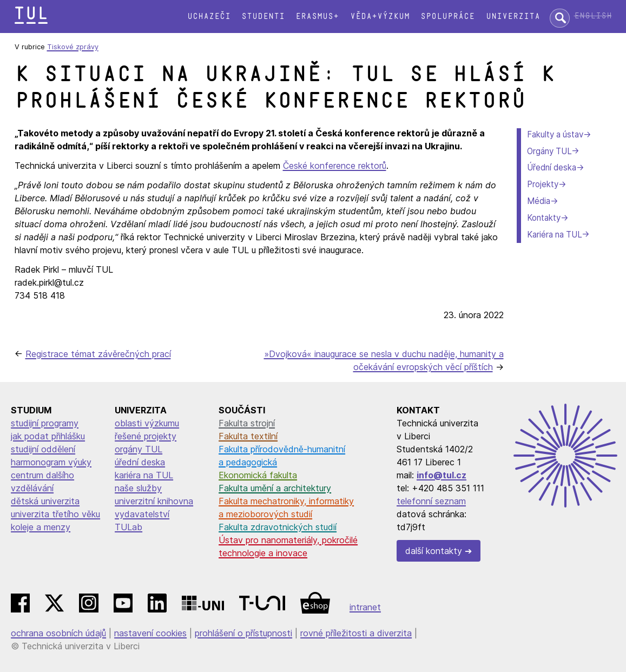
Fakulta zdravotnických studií (278, 527)
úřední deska (140, 462)
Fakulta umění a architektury (275, 488)
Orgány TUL (549, 151)
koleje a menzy (41, 527)
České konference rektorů (335, 166)
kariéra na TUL (144, 475)
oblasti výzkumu (147, 423)
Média (539, 201)
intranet (365, 607)
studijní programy (45, 423)
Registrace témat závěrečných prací (98, 354)
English (593, 16)
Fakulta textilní (248, 436)
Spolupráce (447, 17)
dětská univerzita (45, 501)
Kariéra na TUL (554, 235)
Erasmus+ (317, 17)
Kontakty (544, 218)
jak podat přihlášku (48, 436)
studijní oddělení (43, 449)
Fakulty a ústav (555, 134)
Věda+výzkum (380, 17)
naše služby (138, 488)
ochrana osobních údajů (58, 633)
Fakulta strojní (247, 423)
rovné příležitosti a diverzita (356, 633)
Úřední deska (552, 167)
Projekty (543, 184)
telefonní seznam (431, 501)
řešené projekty (146, 436)
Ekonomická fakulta (258, 475)
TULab (129, 527)
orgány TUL (139, 449)
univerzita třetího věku (55, 514)
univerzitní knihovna (154, 501)
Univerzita (513, 17)
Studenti (263, 17)
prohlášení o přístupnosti (243, 633)
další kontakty (434, 551)
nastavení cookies (150, 633)
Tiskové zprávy (73, 47)
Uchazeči (209, 17)
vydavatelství (142, 514)
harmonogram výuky (51, 462)
